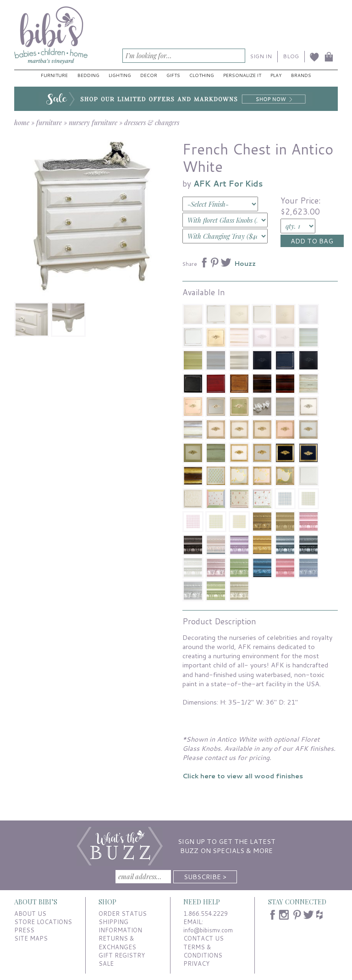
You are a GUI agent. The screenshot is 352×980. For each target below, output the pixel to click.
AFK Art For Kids (228, 184)
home (22, 122)
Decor (149, 75)
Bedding (88, 75)
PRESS (24, 930)
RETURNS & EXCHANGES (117, 942)
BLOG (291, 56)
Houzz (245, 264)
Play (276, 75)
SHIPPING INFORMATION (120, 926)
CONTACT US (203, 938)
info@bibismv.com (208, 930)
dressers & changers (152, 122)
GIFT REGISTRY (122, 955)
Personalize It (242, 75)
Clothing (202, 75)
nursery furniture (93, 122)
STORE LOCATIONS (43, 922)
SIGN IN (261, 56)
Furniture (54, 75)
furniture (49, 122)
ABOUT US (30, 914)
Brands (301, 75)
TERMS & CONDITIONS (203, 951)
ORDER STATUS (123, 914)
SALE (106, 963)
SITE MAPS (31, 938)
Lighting (120, 75)
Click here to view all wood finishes (243, 776)
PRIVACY (196, 963)
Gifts (173, 75)
